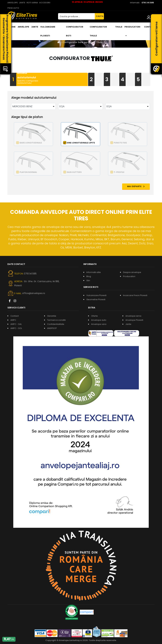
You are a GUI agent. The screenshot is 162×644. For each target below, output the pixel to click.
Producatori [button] (132, 31)
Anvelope (23, 27)
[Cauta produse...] (76, 16)
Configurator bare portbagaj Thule (83, 42)
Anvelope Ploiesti (134, 320)
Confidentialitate (56, 324)
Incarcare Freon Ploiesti (135, 295)
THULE (119, 27)
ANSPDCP (52, 328)
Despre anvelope (132, 272)
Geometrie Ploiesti (96, 299)
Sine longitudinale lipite (81, 143)
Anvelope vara (99, 324)
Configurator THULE (98, 31)
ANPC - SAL (16, 324)
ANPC (13, 320)
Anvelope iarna (133, 316)
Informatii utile (94, 272)
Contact (149, 27)
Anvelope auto (99, 320)
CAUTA (100, 16)
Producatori (129, 276)
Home (12, 27)
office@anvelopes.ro (34, 293)
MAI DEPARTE (136, 186)
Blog (89, 276)
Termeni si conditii (56, 320)
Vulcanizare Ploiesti (48, 31)
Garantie (52, 316)
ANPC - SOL (16, 328)
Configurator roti (75, 31)
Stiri (88, 280)
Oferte (94, 316)
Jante (35, 27)
